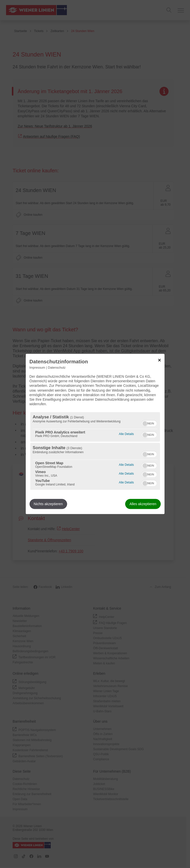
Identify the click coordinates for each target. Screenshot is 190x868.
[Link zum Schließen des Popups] (159, 360)
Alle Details (126, 434)
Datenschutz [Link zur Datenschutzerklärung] (57, 368)
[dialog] (95, 434)
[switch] (149, 423)
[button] (145, 424)
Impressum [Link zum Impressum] (37, 368)
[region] (95, 451)
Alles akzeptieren (143, 504)
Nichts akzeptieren (48, 504)
